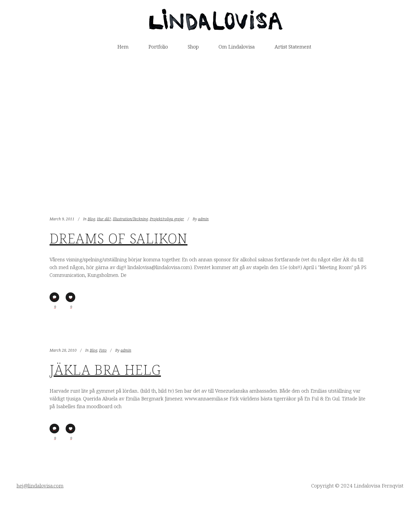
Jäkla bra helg (105, 370)
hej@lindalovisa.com (40, 486)
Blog (91, 219)
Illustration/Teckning (130, 219)
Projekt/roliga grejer (167, 219)
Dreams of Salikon (119, 238)
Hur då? (104, 219)
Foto (103, 350)
